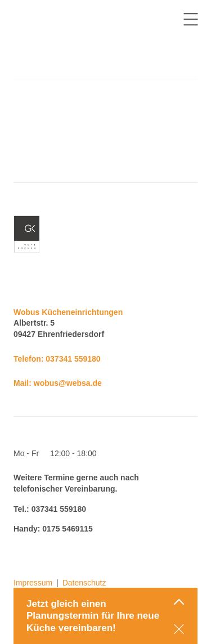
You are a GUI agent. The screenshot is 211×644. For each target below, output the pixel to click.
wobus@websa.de (68, 383)
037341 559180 (73, 359)
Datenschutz (84, 583)
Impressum (33, 583)
